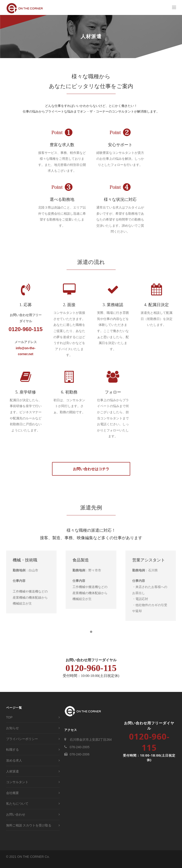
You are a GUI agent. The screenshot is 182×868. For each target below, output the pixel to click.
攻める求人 (14, 766)
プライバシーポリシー (22, 744)
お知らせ (12, 733)
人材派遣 (12, 777)
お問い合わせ (16, 820)
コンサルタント (17, 787)
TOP (9, 723)
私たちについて (17, 809)
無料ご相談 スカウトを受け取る (29, 831)
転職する (12, 755)
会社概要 (12, 798)
